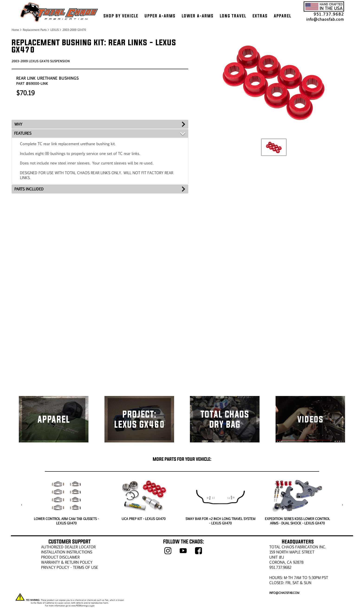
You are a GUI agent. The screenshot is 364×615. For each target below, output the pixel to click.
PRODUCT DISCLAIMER (60, 557)
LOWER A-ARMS (198, 16)
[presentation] (22, 505)
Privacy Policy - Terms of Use (70, 567)
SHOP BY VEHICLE (121, 16)
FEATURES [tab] (23, 133)
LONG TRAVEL (233, 16)
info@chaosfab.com (325, 19)
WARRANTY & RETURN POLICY (67, 562)
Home (15, 30)
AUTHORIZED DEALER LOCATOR (68, 547)
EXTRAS (260, 16)
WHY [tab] (18, 124)
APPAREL (283, 16)
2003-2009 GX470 (74, 30)
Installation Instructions (67, 552)
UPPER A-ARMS (160, 16)
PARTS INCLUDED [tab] (29, 189)
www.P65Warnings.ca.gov (83, 605)
